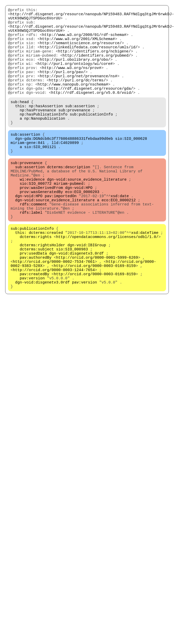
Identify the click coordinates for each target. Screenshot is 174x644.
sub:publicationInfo (91, 140)
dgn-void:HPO (79, 228)
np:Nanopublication (45, 145)
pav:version (32, 339)
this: (21, 129)
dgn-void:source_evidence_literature (87, 217)
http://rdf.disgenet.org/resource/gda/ (91, 109)
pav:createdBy (34, 334)
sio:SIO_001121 (40, 179)
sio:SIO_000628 (131, 168)
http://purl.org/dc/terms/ (77, 98)
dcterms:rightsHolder (42, 297)
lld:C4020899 (65, 173)
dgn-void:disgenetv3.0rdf (77, 308)
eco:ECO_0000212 (119, 243)
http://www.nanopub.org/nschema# (73, 104)
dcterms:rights (36, 287)
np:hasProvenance (38, 135)
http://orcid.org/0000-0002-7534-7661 (54, 318)
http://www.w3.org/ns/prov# (72, 83)
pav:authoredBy (36, 313)
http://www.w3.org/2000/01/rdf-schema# (84, 42)
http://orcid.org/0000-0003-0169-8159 (95, 323)
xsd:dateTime (145, 282)
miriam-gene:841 (28, 173)
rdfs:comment (33, 248)
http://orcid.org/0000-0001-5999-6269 (97, 313)
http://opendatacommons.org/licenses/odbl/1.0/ (107, 287)
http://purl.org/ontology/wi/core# (75, 78)
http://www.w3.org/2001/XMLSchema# (77, 47)
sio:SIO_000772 (36, 223)
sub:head (20, 124)
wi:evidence (32, 217)
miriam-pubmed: (70, 223)
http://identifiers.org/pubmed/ (97, 67)
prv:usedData (33, 308)
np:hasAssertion (46, 129)
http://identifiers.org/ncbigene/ (94, 62)
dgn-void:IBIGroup (87, 297)
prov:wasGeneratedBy (41, 233)
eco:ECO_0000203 (82, 233)
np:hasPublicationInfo (44, 140)
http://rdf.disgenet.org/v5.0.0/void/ (92, 114)
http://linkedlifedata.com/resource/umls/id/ (89, 57)
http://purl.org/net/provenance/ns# (78, 93)
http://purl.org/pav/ (63, 88)
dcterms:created (46, 282)
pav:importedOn (61, 238)
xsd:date (120, 238)
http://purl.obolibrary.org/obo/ (75, 73)
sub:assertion (80, 129)
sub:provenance (74, 135)
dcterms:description (69, 202)
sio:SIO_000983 (72, 303)
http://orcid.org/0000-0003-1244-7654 (54, 328)
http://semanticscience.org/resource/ (81, 52)
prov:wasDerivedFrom (41, 228)
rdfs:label (31, 259)
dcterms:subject (37, 303)
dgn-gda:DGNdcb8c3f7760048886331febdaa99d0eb (64, 168)
